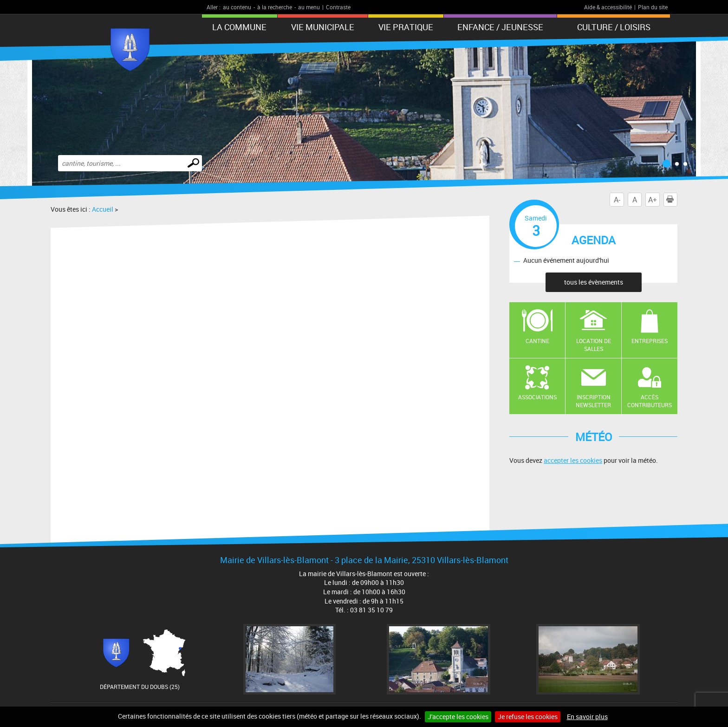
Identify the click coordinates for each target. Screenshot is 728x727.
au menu (309, 7)
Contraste (338, 7)
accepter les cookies (573, 460)
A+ (653, 200)
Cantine (537, 341)
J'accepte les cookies (458, 717)
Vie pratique (406, 27)
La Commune (239, 27)
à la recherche (275, 7)
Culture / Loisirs (614, 27)
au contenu (237, 7)
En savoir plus (587, 717)
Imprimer (672, 200)
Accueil (103, 209)
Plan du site (653, 7)
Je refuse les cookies (528, 717)
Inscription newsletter (593, 401)
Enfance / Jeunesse (500, 27)
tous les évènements (594, 282)
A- (617, 200)
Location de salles (594, 345)
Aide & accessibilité (608, 7)
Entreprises (650, 341)
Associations (537, 397)
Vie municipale (323, 27)
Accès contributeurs (650, 401)
